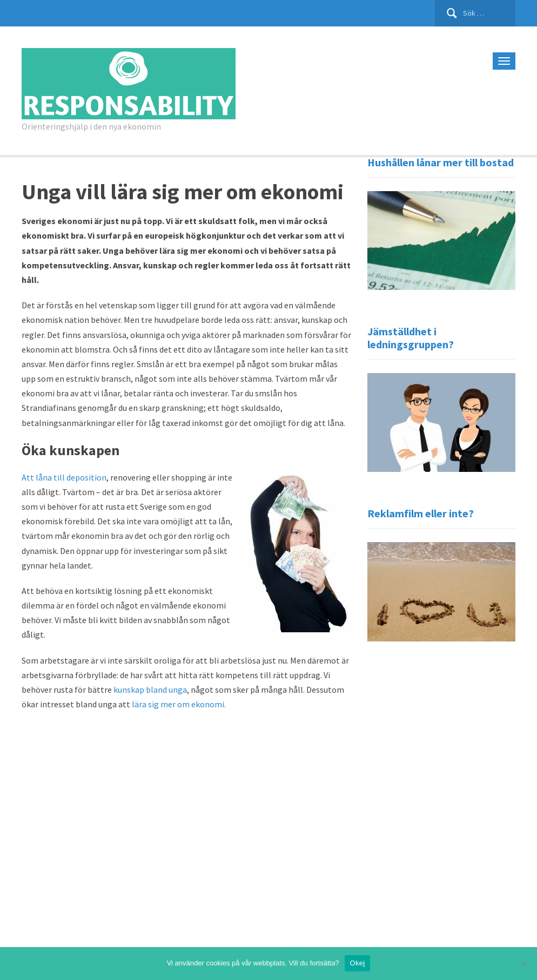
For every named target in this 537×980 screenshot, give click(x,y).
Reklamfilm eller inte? (421, 513)
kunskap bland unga (150, 690)
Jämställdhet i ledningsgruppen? (411, 338)
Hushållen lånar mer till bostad (441, 162)
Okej (358, 963)
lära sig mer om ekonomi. (179, 704)
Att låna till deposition (64, 477)
